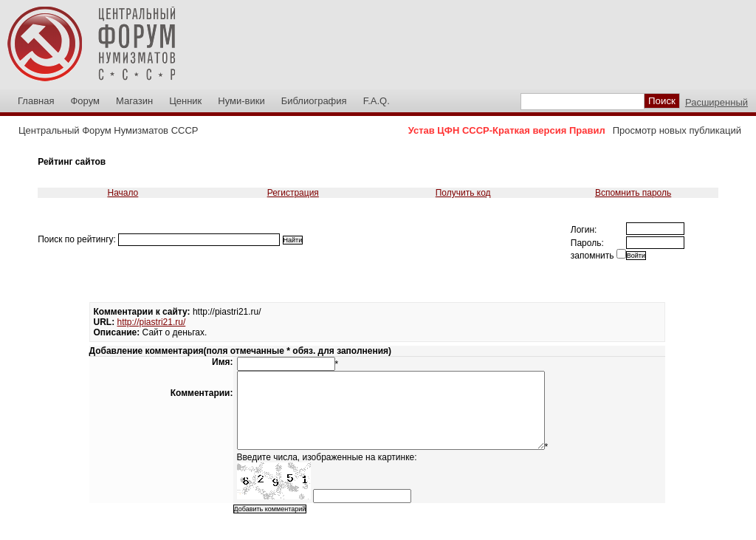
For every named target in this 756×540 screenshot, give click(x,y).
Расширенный (717, 102)
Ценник (185, 101)
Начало (123, 193)
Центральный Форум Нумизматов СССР (108, 130)
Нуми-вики (241, 101)
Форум (85, 101)
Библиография (314, 101)
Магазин (134, 101)
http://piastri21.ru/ (152, 322)
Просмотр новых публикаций (677, 130)
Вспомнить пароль (633, 193)
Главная (36, 101)
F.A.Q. (377, 101)
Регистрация (293, 193)
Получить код (463, 193)
